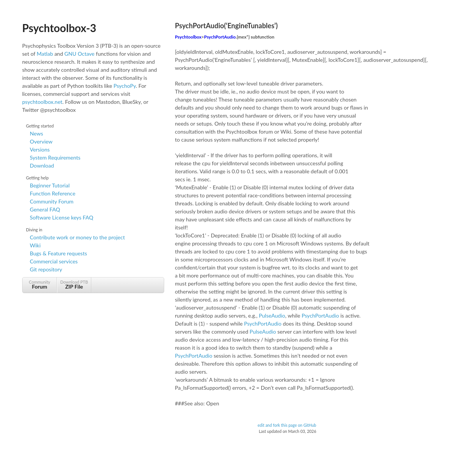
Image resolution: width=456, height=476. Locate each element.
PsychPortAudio (220, 37)
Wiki (35, 245)
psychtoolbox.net (42, 102)
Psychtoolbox (188, 37)
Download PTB (74, 285)
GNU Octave (80, 54)
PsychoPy (125, 86)
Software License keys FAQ (61, 217)
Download (42, 165)
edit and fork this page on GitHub (287, 425)
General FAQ (45, 209)
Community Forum (52, 201)
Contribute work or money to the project (77, 237)
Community (40, 285)
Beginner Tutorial (50, 185)
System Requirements (55, 157)
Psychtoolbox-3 (59, 28)
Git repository (46, 269)
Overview (41, 141)
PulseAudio (272, 315)
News (36, 133)
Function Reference (53, 193)
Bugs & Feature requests (58, 253)
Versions (40, 149)
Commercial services (54, 261)
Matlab (45, 54)
